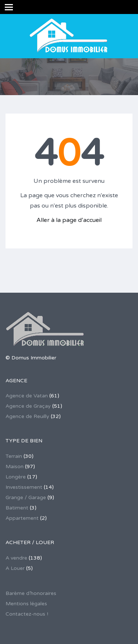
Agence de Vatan (27, 396)
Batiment (17, 508)
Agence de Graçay (28, 406)
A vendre (16, 558)
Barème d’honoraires (31, 593)
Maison (15, 467)
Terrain (14, 456)
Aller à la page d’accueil (69, 220)
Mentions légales (26, 604)
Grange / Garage (26, 497)
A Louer (15, 568)
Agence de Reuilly (27, 416)
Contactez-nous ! (27, 614)
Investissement (24, 487)
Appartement (22, 518)
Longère (16, 477)
